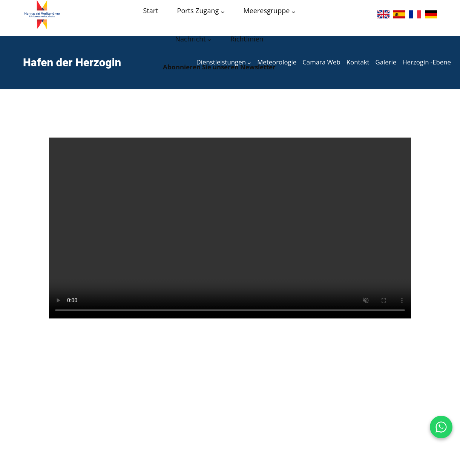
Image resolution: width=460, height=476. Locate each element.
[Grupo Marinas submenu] (294, 11)
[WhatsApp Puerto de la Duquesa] (441, 427)
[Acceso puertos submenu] (223, 11)
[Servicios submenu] (249, 63)
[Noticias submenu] (209, 40)
